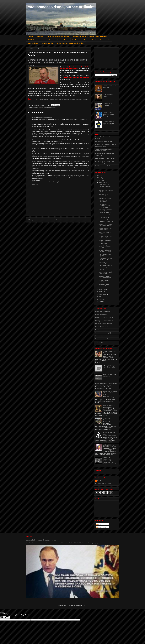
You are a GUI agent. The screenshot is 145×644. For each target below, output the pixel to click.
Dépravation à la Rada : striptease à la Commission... (105, 242)
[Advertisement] (105, 57)
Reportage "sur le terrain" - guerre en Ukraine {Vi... (105, 186)
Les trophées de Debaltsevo (108, 105)
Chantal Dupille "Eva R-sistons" (104, 318)
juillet (101, 299)
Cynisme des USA (104, 217)
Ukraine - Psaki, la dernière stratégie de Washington (109, 114)
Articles (99, 524)
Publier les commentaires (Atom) (62, 226)
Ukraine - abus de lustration (104, 281)
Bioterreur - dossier (48, 40)
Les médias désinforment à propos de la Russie (109, 420)
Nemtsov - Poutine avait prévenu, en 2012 (110, 392)
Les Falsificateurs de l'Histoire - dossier (41, 43)
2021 (99, 175)
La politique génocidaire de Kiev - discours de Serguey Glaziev (105, 162)
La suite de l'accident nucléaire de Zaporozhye (105, 200)
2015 (99, 178)
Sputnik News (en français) (103, 333)
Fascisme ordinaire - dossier (101, 40)
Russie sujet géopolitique (103, 312)
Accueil (31, 37)
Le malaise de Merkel (105, 215)
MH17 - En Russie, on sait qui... (105, 233)
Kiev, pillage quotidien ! (105, 210)
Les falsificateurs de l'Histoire (104, 141)
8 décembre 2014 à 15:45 (45, 117)
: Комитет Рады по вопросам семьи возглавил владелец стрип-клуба (62, 99)
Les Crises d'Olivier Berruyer (104, 324)
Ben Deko (100, 481)
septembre (102, 294)
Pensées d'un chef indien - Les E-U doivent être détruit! (90, 37)
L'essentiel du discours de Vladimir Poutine (105, 259)
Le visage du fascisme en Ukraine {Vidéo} (105, 251)
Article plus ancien (84, 220)
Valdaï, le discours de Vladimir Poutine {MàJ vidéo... (104, 150)
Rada (55, 108)
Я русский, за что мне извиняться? (109, 375)
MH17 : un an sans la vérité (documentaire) (109, 366)
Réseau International (101, 336)
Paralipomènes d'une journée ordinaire (61, 7)
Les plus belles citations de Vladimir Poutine (105, 225)
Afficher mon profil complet (103, 483)
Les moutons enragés (102, 327)
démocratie (47, 108)
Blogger (84, 605)
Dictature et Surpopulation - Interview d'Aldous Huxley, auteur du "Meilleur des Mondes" (109, 461)
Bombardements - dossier (80, 40)
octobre (101, 292)
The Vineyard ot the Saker (103, 339)
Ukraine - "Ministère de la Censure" (105, 237)
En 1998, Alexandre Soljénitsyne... (105, 166)
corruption (36, 108)
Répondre (35, 184)
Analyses (40, 37)
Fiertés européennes (101, 315)
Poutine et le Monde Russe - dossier (58, 37)
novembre (102, 289)
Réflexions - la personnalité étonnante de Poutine (105, 264)
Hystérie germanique (105, 212)
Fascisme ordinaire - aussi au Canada (104, 285)
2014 (99, 180)
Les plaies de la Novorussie (103, 195)
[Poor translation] (7, 617)
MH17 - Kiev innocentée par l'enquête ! (105, 273)
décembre (102, 183)
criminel (41, 108)
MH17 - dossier (33, 40)
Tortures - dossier (63, 40)
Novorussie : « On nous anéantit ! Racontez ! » (106, 221)
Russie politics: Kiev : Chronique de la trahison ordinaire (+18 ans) (106, 384)
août (100, 297)
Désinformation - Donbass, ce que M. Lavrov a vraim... (105, 206)
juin (100, 302)
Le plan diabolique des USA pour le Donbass (71, 43)
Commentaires (101, 527)
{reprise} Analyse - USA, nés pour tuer (106, 229)
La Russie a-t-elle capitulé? (108, 96)
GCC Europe (99, 342)
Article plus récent (34, 220)
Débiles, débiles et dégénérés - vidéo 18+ (109, 446)
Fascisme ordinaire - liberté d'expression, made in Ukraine (109, 123)
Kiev (52, 108)
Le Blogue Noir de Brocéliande (104, 321)
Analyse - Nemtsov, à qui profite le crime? (109, 406)
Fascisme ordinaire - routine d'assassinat (105, 277)
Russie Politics (100, 330)
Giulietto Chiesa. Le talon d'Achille (105, 158)
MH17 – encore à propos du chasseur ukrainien (106, 191)
